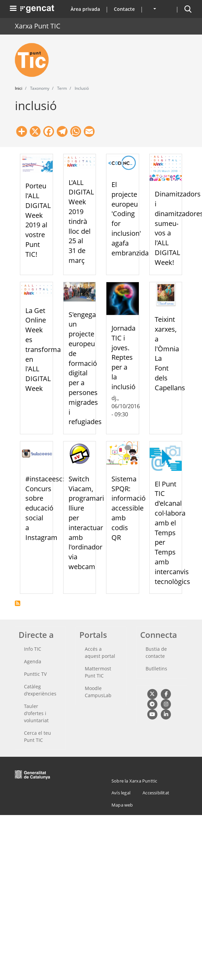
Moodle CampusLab (98, 692)
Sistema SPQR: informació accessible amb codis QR (129, 508)
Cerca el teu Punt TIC (37, 736)
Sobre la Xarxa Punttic (134, 781)
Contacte (124, 9)
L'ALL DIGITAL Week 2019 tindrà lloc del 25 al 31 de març (81, 221)
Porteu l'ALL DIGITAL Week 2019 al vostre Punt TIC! (38, 220)
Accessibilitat (156, 793)
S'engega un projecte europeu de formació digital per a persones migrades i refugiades (85, 368)
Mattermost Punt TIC (98, 672)
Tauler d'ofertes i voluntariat (36, 713)
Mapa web (122, 805)
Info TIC (33, 649)
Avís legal (121, 793)
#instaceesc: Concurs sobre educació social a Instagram (45, 508)
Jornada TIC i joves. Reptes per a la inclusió (123, 357)
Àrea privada (85, 9)
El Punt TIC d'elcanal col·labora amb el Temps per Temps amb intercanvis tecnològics (172, 533)
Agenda (33, 661)
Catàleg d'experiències (40, 690)
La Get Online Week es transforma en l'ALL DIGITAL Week (43, 349)
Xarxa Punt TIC (38, 26)
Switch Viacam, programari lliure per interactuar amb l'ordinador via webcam (86, 523)
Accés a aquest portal (100, 652)
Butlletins (156, 669)
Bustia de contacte (156, 652)
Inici (19, 88)
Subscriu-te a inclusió (18, 603)
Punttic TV (35, 674)
